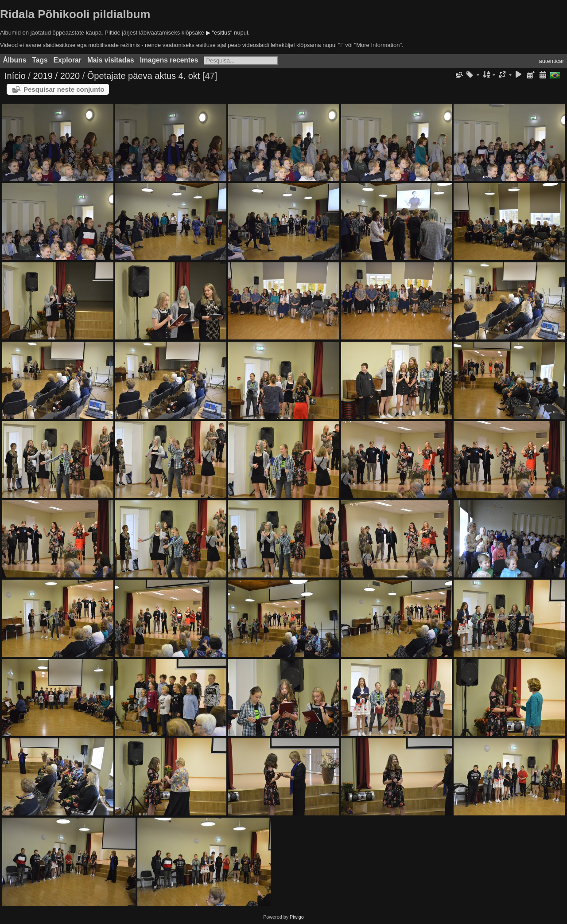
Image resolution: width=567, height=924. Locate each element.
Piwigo (297, 917)
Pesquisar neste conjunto (64, 89)
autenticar (551, 61)
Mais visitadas (111, 60)
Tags (40, 60)
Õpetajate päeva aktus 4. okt (144, 76)
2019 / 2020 (56, 76)
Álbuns (15, 60)
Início (15, 76)
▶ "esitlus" (219, 33)
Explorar (68, 60)
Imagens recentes (169, 60)
